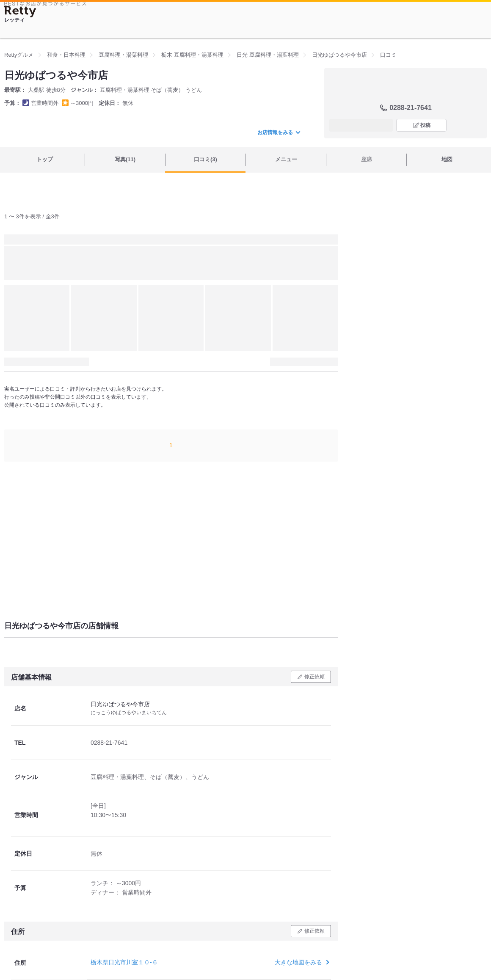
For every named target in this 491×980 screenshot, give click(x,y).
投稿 (425, 125)
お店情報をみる (279, 132)
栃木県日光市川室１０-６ (124, 962)
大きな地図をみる (301, 962)
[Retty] (20, 12)
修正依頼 (314, 677)
